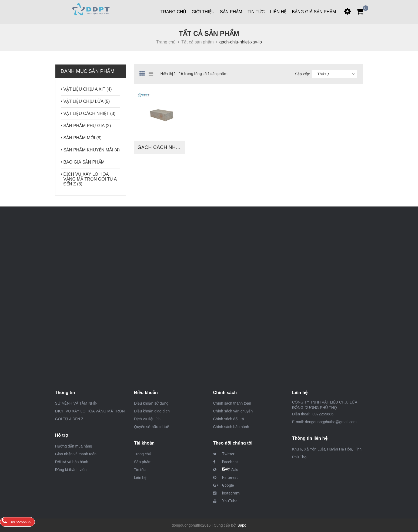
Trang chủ (173, 12)
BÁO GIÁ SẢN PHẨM (84, 162)
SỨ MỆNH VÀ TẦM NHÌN (76, 403)
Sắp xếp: (303, 74)
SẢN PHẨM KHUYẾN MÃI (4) (92, 150)
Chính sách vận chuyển (233, 411)
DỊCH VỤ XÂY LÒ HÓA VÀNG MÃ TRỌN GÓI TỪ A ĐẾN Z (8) (90, 179)
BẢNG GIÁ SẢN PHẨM (314, 12)
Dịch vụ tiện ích (147, 419)
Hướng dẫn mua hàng (74, 446)
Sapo (242, 525)
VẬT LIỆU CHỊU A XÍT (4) (88, 89)
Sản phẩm (143, 462)
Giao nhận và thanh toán (76, 454)
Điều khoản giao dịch (152, 411)
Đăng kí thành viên (71, 470)
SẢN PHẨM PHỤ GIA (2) (87, 126)
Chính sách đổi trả (229, 419)
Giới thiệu (203, 12)
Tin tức (256, 12)
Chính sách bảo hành (231, 427)
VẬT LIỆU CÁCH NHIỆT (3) (90, 113)
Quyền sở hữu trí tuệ (152, 427)
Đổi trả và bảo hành (72, 462)
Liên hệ (278, 12)
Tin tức (140, 470)
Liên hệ (140, 477)
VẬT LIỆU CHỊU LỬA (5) (87, 101)
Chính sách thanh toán (232, 403)
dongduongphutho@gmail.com (331, 422)
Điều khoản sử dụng (151, 403)
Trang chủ (143, 454)
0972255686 (322, 414)
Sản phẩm (231, 12)
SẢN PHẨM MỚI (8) (83, 138)
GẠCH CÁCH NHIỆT (160, 147)
